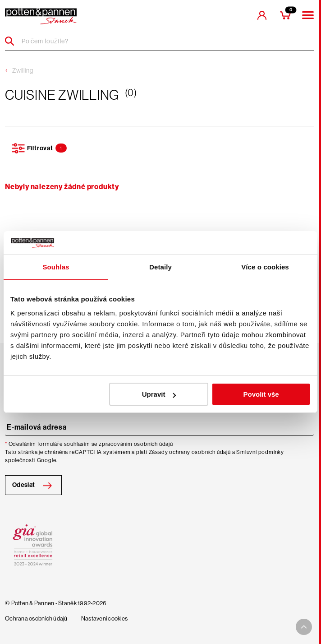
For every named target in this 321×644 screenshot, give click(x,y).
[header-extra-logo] (41, 16)
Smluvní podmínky (260, 452)
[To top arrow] (304, 627)
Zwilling (23, 70)
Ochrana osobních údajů (36, 619)
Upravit (159, 394)
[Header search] (13, 41)
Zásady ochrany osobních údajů (190, 452)
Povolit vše (261, 394)
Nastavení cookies (104, 619)
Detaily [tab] (160, 267)
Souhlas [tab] (56, 267)
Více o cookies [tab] (265, 267)
